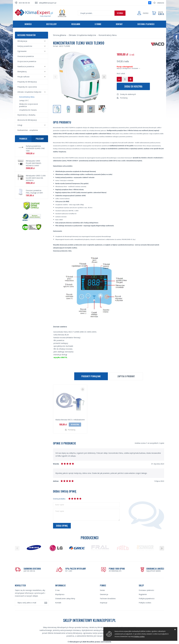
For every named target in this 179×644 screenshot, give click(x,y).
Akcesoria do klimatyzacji (27, 120)
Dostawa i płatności (146, 24)
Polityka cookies (145, 603)
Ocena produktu (59, 499)
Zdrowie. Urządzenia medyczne (29, 92)
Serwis (102, 590)
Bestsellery (51, 24)
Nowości (28, 24)
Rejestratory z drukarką (26, 115)
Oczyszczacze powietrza (27, 61)
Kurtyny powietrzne (25, 46)
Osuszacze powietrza (26, 56)
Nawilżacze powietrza (26, 66)
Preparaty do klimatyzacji (27, 82)
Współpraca (60, 594)
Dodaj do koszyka (133, 86)
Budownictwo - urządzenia (28, 130)
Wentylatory (22, 72)
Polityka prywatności (147, 598)
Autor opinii (60, 505)
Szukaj (120, 13)
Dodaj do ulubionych (128, 94)
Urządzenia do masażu (28, 110)
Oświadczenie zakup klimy (65, 598)
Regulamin (76, 24)
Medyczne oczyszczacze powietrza (29, 105)
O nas (57, 590)
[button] (55, 77)
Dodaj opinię (62, 526)
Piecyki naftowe (23, 77)
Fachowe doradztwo (108, 598)
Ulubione (161, 3)
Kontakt (119, 24)
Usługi (20, 125)
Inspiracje (104, 603)
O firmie (98, 24)
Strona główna (60, 35)
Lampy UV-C (24, 100)
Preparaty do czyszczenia (27, 87)
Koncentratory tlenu (27, 97)
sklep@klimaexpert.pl (48, 3)
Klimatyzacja (22, 41)
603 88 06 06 (24, 3)
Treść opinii (60, 511)
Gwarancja (104, 594)
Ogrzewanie (22, 51)
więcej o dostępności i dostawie (127, 68)
